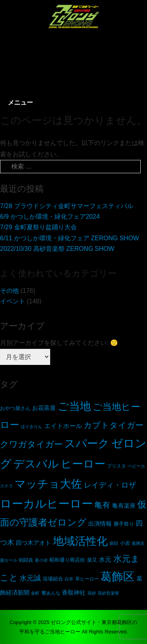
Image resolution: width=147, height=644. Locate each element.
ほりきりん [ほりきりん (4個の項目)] (32, 426)
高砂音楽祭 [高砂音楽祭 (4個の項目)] (108, 593)
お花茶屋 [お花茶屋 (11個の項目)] (44, 408)
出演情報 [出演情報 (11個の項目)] (100, 523)
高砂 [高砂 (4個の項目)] (92, 593)
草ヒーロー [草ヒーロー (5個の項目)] (87, 579)
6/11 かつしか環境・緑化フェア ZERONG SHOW (70, 238)
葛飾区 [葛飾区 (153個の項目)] (117, 577)
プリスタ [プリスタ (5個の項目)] (116, 466)
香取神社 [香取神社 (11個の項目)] (74, 592)
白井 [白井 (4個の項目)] (69, 579)
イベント (13, 301)
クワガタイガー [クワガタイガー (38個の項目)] (31, 444)
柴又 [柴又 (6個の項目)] (92, 560)
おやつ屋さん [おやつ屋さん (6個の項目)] (15, 408)
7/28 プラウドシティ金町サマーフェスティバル (67, 206)
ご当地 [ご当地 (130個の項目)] (74, 406)
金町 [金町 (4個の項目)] (35, 593)
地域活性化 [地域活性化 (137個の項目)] (80, 541)
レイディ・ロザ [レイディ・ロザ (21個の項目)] (110, 485)
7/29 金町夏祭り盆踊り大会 (38, 227)
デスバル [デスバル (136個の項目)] (36, 464)
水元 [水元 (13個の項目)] (105, 559)
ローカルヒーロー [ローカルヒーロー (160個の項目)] (46, 503)
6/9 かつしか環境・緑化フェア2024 (50, 217)
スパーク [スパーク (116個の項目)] (87, 444)
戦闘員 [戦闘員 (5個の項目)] (26, 560)
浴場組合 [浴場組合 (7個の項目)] (53, 579)
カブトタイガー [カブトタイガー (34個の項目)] (113, 425)
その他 (9, 291)
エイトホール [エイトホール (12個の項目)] (63, 426)
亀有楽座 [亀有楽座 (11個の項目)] (124, 505)
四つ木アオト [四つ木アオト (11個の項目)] (33, 543)
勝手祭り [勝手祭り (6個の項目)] (124, 524)
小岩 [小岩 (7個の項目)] (125, 543)
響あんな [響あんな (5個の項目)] (51, 593)
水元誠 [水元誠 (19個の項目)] (30, 578)
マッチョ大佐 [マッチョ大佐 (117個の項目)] (48, 484)
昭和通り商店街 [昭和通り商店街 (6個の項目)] (67, 560)
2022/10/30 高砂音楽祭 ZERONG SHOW (57, 249)
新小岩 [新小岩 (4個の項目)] (41, 560)
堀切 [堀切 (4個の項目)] (114, 543)
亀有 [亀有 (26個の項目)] (102, 505)
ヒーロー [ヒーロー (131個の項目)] (83, 464)
